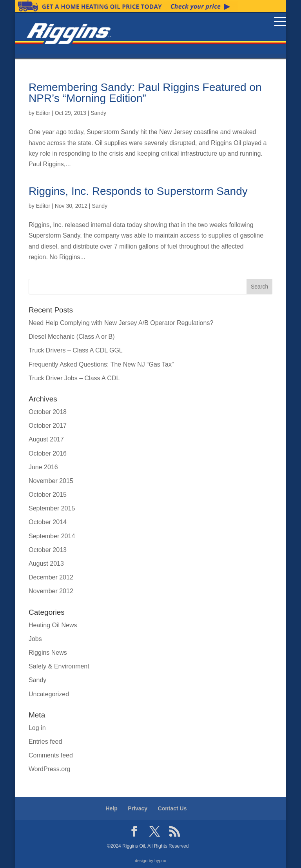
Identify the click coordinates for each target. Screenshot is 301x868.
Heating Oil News (53, 625)
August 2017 (46, 439)
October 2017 (48, 426)
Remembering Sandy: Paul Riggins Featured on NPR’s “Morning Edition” (145, 93)
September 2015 (52, 508)
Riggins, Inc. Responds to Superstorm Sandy (138, 191)
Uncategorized (49, 694)
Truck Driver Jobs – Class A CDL (74, 378)
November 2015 (51, 481)
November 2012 (51, 591)
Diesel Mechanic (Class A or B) (72, 337)
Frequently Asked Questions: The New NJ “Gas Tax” (101, 364)
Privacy (138, 808)
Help (112, 808)
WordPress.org (49, 769)
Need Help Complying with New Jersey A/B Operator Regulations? (121, 323)
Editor (43, 113)
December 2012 (51, 577)
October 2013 (48, 550)
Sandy (98, 113)
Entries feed (45, 742)
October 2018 (48, 412)
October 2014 (48, 522)
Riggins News (48, 653)
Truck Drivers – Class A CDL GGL (76, 350)
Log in (37, 728)
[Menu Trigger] (280, 21)
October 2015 (48, 495)
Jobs (35, 639)
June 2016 (43, 467)
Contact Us (172, 808)
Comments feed (51, 755)
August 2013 (46, 564)
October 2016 (48, 453)
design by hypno (150, 861)
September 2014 (52, 536)
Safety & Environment (59, 666)
